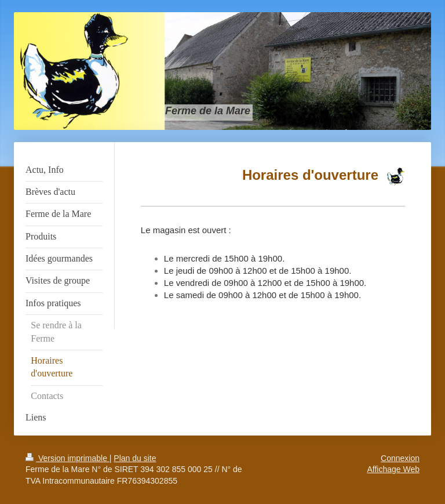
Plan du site (135, 458)
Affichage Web (393, 469)
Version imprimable (68, 458)
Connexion (400, 458)
